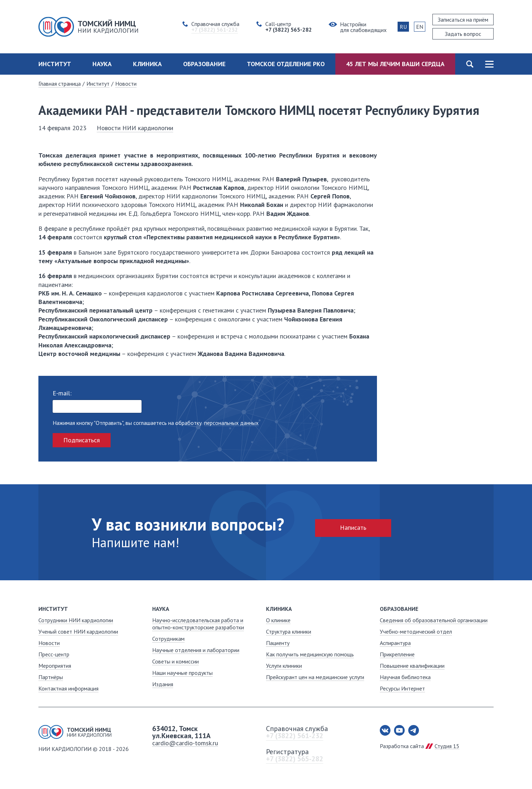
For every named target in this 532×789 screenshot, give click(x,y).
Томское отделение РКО (286, 64)
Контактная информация (68, 688)
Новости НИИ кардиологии (135, 128)
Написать (353, 527)
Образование (204, 64)
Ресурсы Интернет (402, 688)
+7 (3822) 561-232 (295, 736)
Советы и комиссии (175, 661)
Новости (126, 84)
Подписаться (82, 440)
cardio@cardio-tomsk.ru (185, 743)
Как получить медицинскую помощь (310, 654)
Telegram (414, 730)
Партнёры (51, 677)
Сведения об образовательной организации (434, 620)
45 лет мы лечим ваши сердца (395, 64)
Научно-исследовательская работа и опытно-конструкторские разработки (198, 624)
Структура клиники (289, 631)
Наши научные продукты (182, 673)
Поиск (470, 64)
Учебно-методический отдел (416, 631)
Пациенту (278, 643)
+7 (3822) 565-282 (295, 759)
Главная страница (60, 84)
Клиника (147, 64)
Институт (55, 64)
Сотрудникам (168, 639)
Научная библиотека (405, 677)
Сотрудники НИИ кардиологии (76, 620)
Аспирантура (395, 643)
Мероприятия (55, 666)
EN (420, 27)
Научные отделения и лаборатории (196, 650)
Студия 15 (447, 746)
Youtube (399, 730)
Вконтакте (385, 730)
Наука (102, 64)
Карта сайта (489, 64)
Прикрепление (397, 654)
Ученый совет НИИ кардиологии (78, 631)
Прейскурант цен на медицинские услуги (315, 677)
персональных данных (231, 423)
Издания (163, 684)
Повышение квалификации (412, 666)
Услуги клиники (284, 666)
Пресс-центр (54, 654)
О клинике (278, 620)
